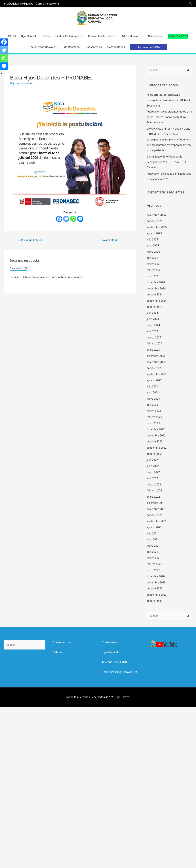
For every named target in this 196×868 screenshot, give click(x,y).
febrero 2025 (154, 270)
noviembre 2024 (156, 289)
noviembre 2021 (156, 509)
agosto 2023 (154, 381)
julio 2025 (152, 240)
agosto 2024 (154, 307)
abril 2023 (152, 405)
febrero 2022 (154, 491)
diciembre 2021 (156, 503)
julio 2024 (152, 313)
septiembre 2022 (157, 448)
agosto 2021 (154, 528)
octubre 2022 (154, 442)
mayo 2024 (153, 325)
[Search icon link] (191, 4)
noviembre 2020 (156, 583)
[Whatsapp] (73, 219)
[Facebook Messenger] (80, 219)
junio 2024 (153, 319)
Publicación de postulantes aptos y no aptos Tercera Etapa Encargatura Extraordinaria (169, 117)
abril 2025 (152, 258)
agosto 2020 (154, 601)
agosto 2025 (154, 234)
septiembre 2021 (157, 521)
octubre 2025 (154, 221)
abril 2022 (152, 479)
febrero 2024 (154, 344)
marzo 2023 (154, 411)
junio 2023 (153, 393)
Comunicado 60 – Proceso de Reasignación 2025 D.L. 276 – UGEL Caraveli (167, 162)
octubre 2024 (154, 295)
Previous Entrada (30, 240)
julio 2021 (152, 534)
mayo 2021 (153, 546)
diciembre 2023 (156, 356)
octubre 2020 (154, 589)
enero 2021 (153, 570)
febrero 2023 (154, 417)
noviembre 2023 (156, 362)
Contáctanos (110, 643)
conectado (44, 277)
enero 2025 (153, 276)
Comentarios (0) (18, 268)
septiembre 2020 (157, 595)
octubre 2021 (154, 515)
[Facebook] (59, 219)
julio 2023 (152, 387)
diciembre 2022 (156, 430)
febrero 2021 (154, 564)
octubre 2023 (154, 368)
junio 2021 (153, 540)
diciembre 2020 (156, 577)
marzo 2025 (154, 264)
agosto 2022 (154, 454)
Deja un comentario (22, 83)
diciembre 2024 (156, 283)
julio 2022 (152, 460)
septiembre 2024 (157, 301)
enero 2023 (153, 423)
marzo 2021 (154, 558)
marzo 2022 (154, 485)
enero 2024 (153, 350)
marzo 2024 (154, 338)
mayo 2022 (153, 472)
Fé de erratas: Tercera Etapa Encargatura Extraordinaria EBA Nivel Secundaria (168, 100)
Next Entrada (112, 240)
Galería (57, 652)
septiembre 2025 (157, 227)
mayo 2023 (153, 399)
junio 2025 (153, 246)
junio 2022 (153, 466)
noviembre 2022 (156, 436)
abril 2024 (152, 332)
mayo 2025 (153, 252)
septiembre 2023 (157, 374)
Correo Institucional (47, 4)
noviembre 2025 (156, 215)
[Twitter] (66, 219)
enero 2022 (153, 497)
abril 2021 (152, 552)
